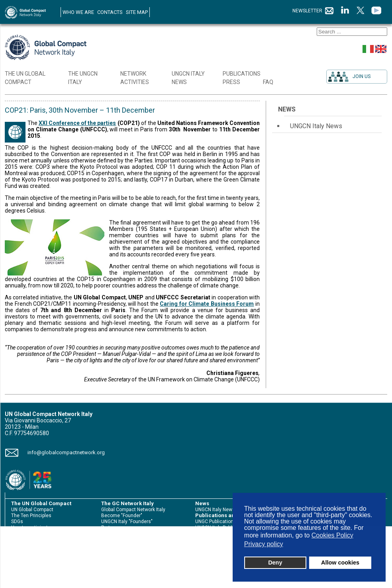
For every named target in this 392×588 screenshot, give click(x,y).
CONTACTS (110, 12)
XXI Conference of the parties (77, 123)
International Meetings (126, 545)
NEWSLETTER (313, 11)
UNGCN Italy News (316, 126)
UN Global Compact (32, 510)
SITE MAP (137, 12)
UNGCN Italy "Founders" (127, 522)
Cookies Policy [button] (332, 535)
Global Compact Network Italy (133, 510)
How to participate (31, 527)
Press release (211, 539)
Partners (111, 527)
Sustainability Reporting (37, 533)
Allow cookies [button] (340, 563)
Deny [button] (275, 563)
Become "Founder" (122, 516)
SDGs (17, 522)
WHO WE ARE (78, 12)
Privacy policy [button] (264, 544)
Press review (209, 545)
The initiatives (117, 539)
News (287, 109)
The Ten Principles (31, 516)
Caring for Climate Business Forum (207, 304)
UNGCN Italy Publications (222, 527)
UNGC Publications (216, 522)
